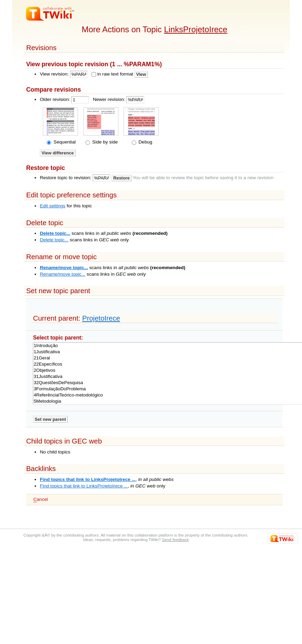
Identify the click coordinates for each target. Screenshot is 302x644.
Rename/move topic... (64, 268)
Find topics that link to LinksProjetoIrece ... (88, 479)
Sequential (64, 142)
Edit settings (53, 206)
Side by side (104, 142)
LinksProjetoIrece (196, 29)
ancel (40, 499)
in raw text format (115, 74)
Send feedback (175, 539)
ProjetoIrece (101, 318)
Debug (145, 142)
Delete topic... (55, 233)
